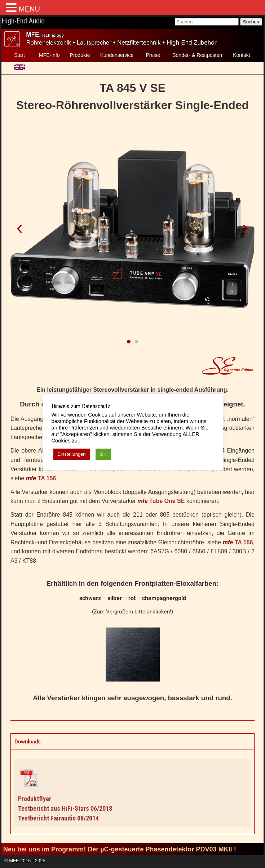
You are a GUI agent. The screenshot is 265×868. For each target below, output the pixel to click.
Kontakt (241, 55)
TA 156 (47, 478)
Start (19, 55)
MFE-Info (49, 55)
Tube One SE (167, 501)
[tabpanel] (132, 792)
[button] (19, 229)
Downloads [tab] (28, 742)
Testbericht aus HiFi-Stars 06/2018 (65, 808)
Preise (153, 55)
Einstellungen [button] (72, 454)
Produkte (80, 55)
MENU (29, 9)
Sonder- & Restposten (197, 55)
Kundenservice (117, 55)
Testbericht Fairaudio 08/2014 (58, 818)
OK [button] (103, 454)
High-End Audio (23, 21)
